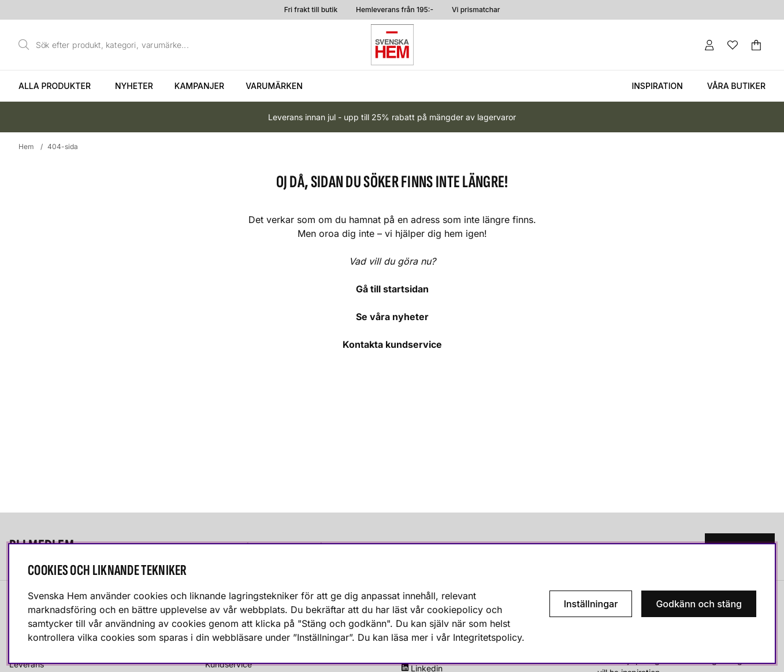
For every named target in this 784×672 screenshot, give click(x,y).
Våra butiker (736, 86)
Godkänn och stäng (699, 604)
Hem (26, 146)
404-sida (63, 146)
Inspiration (657, 86)
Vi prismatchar (476, 10)
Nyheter (134, 86)
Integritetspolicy (487, 637)
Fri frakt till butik (311, 10)
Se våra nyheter (392, 317)
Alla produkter (55, 86)
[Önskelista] (733, 45)
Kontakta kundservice (392, 344)
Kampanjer (199, 86)
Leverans (27, 664)
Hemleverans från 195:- (395, 10)
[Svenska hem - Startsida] (392, 45)
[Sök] (107, 45)
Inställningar (591, 604)
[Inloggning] (709, 45)
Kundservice (228, 664)
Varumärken (274, 86)
